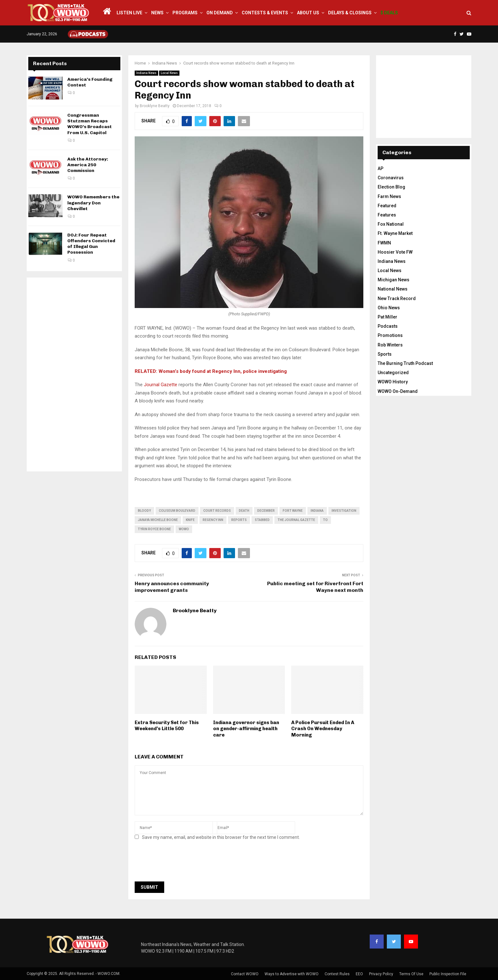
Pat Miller (387, 317)
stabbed (262, 520)
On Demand (220, 13)
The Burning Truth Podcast (405, 363)
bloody (144, 511)
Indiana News (146, 73)
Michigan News (394, 280)
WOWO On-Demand (398, 391)
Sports (385, 354)
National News (393, 289)
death (244, 511)
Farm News (389, 196)
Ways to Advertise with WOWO (292, 974)
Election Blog (391, 187)
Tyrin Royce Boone (154, 529)
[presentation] (183, 863)
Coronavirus (391, 178)
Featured (387, 206)
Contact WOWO (245, 974)
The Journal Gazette (296, 520)
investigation (344, 511)
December (266, 511)
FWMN (384, 243)
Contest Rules (337, 974)
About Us (308, 13)
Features (387, 215)
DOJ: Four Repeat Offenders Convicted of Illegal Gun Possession (91, 244)
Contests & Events (265, 13)
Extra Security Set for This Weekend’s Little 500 (167, 726)
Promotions (390, 335)
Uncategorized (393, 373)
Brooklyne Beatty (155, 106)
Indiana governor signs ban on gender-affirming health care (246, 729)
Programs (185, 13)
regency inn (213, 520)
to (325, 520)
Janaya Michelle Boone (158, 520)
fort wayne (293, 511)
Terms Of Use (411, 974)
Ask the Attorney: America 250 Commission (88, 165)
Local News (169, 73)
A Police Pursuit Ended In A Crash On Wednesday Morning (323, 729)
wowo (184, 529)
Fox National (391, 224)
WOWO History (393, 382)
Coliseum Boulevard (177, 511)
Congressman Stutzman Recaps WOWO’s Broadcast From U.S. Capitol (90, 124)
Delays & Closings (350, 13)
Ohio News (389, 308)
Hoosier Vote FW (395, 252)
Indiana (317, 511)
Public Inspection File (448, 974)
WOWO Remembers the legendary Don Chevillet (93, 203)
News (157, 13)
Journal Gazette (161, 385)
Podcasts (388, 326)
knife (190, 520)
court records (217, 511)
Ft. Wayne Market (395, 233)
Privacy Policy (381, 974)
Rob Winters (390, 345)
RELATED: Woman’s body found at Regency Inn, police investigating (211, 371)
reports (239, 520)
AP (380, 168)
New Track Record (397, 298)
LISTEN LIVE (129, 13)
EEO (359, 974)
